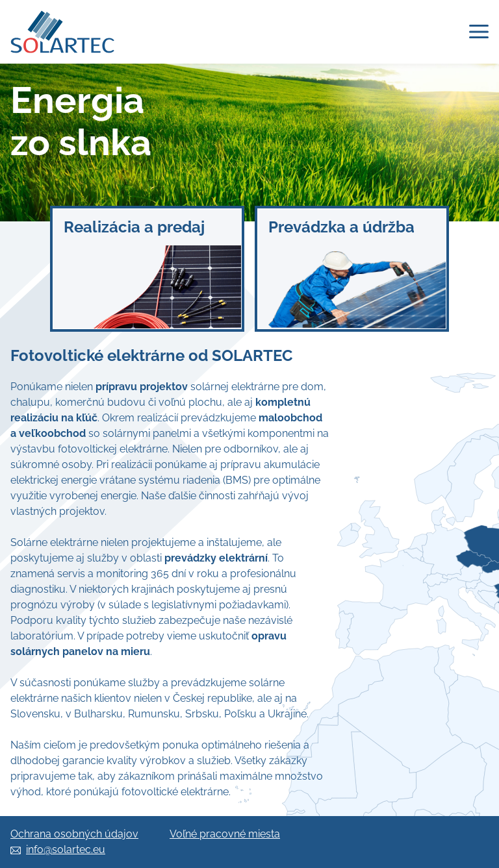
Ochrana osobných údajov (74, 834)
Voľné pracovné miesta (225, 834)
